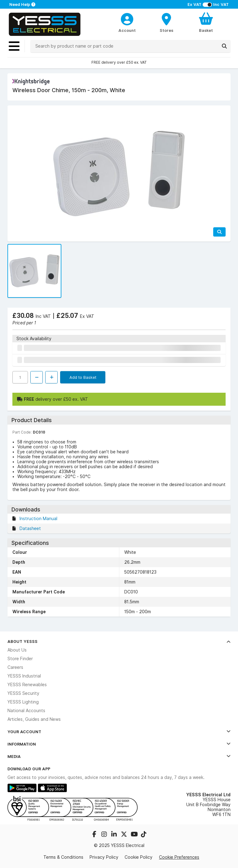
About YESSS (119, 641)
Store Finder (20, 659)
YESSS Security (23, 693)
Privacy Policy (104, 857)
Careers (15, 667)
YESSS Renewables (27, 685)
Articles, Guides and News (34, 719)
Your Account (119, 732)
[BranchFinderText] (167, 22)
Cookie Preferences (179, 857)
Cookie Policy (139, 857)
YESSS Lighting (23, 702)
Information (119, 744)
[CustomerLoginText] (127, 18)
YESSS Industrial (24, 676)
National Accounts (26, 711)
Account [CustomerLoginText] (127, 30)
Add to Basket (83, 377)
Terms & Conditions (63, 857)
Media (119, 756)
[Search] (224, 46)
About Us (17, 650)
